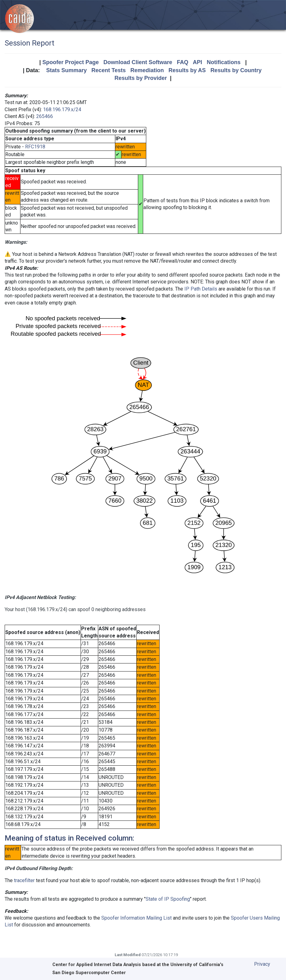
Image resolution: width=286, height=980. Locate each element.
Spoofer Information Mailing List (136, 918)
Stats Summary (66, 70)
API (197, 62)
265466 (45, 116)
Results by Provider (141, 78)
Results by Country (236, 70)
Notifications (224, 62)
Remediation (147, 70)
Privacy (262, 964)
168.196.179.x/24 (62, 109)
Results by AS (187, 70)
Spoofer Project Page (71, 62)
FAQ (183, 62)
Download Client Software (138, 62)
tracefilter (24, 880)
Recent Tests (109, 70)
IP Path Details (201, 289)
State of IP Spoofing (168, 899)
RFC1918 (35, 147)
